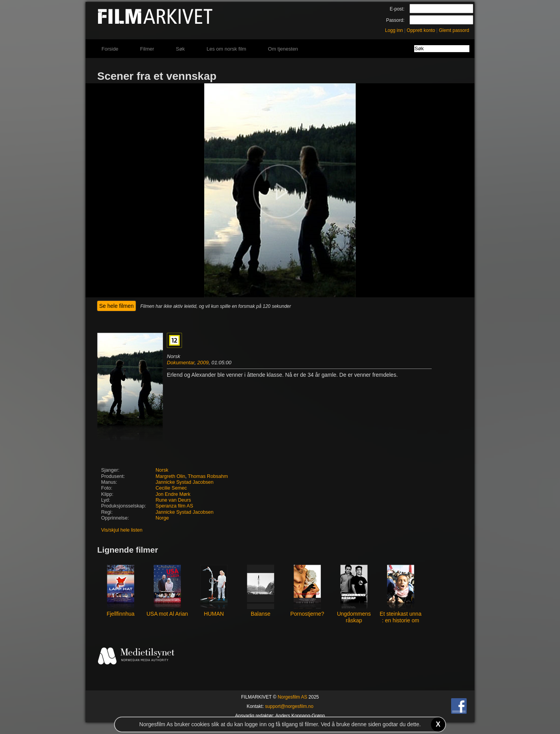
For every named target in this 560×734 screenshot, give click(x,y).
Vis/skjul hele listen (122, 530)
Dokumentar (181, 363)
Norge (162, 518)
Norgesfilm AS (292, 697)
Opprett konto (421, 30)
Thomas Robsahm (208, 476)
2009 (203, 363)
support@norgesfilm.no (289, 706)
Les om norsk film (226, 49)
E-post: (397, 9)
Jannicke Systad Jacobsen (185, 482)
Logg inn (394, 30)
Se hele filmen (116, 306)
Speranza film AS (174, 506)
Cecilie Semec (171, 488)
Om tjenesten (283, 49)
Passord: (395, 20)
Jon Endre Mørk (173, 494)
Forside (110, 49)
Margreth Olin (170, 476)
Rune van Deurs (173, 500)
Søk (180, 49)
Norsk (162, 470)
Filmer (147, 49)
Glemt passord (454, 30)
